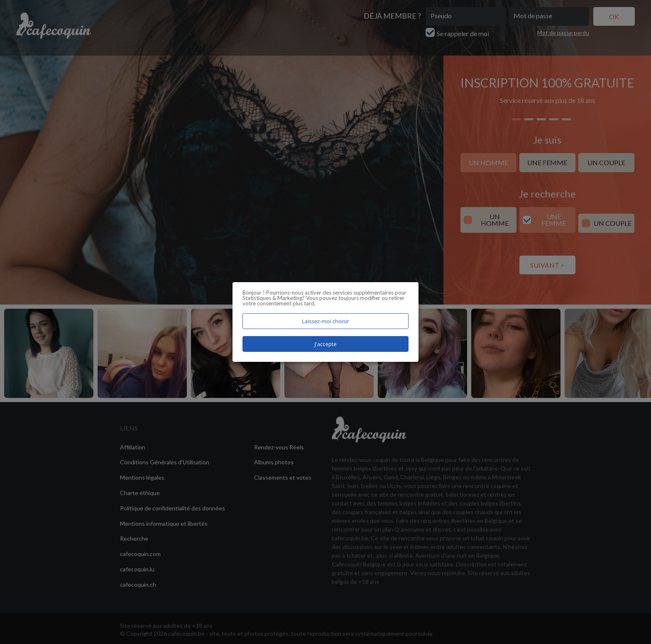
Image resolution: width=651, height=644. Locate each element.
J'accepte (325, 344)
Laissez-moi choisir (325, 321)
